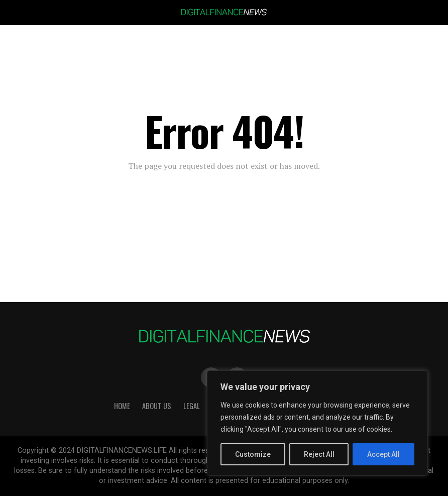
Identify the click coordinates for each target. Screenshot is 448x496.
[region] (317, 423)
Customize (253, 454)
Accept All (383, 454)
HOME (122, 406)
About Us (157, 406)
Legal (192, 406)
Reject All (319, 454)
